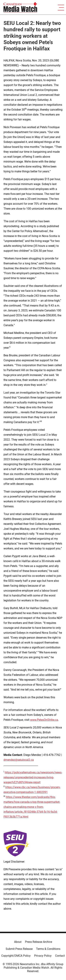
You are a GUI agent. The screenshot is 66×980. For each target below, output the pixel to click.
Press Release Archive (39, 942)
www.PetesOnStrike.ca (44, 720)
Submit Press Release (19, 949)
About (18, 942)
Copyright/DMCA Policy (16, 956)
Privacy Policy (43, 956)
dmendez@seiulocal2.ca (19, 760)
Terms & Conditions (48, 949)
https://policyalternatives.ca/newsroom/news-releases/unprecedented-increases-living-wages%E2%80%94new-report (33, 777)
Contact (60, 956)
